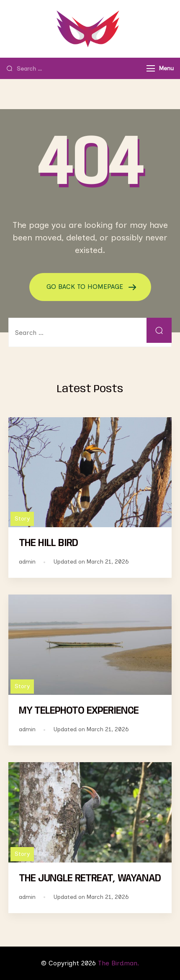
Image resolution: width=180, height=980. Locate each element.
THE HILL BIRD (48, 543)
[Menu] (151, 68)
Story (22, 519)
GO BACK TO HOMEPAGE (86, 287)
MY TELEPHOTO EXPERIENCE (79, 711)
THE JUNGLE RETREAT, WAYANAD (90, 879)
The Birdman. (118, 963)
